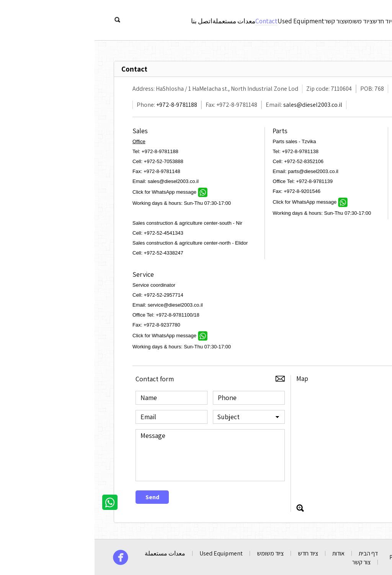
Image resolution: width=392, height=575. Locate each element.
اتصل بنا (76, 19)
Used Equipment (187, 19)
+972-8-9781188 (82, 105)
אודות (305, 19)
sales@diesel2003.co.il (218, 105)
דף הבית (274, 553)
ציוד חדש (281, 19)
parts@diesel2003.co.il (219, 171)
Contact (149, 19)
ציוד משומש (252, 19)
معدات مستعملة (113, 19)
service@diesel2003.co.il (81, 305)
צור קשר (223, 19)
